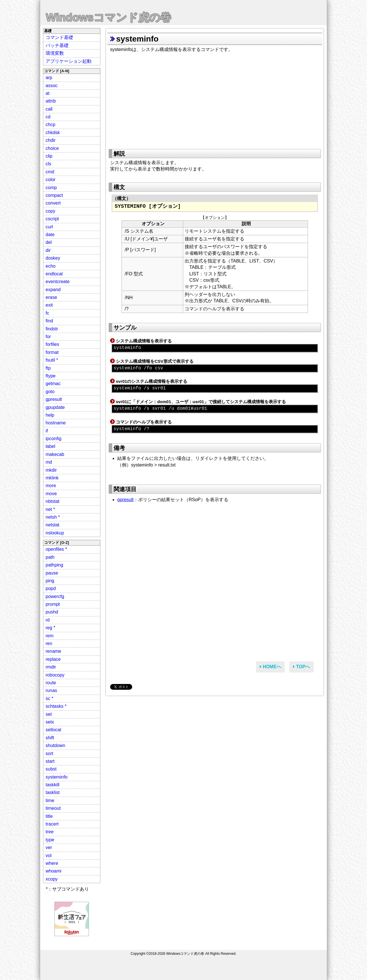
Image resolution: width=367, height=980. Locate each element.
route (51, 683)
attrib (51, 101)
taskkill (52, 785)
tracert (52, 824)
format (52, 352)
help (50, 415)
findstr (52, 329)
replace (53, 659)
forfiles (52, 344)
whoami (53, 871)
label (50, 446)
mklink (52, 478)
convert (53, 203)
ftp (48, 368)
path (50, 557)
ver (49, 847)
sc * (49, 698)
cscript (52, 219)
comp (51, 188)
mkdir (51, 470)
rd (48, 620)
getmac (53, 384)
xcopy (52, 879)
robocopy (55, 675)
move (51, 494)
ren (49, 643)
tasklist (53, 792)
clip (49, 156)
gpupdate (55, 407)
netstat (52, 525)
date (50, 235)
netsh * (53, 517)
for (48, 337)
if (47, 431)
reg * (50, 628)
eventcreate (58, 282)
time (50, 800)
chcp (50, 125)
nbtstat (52, 501)
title (49, 816)
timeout (53, 808)
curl (49, 227)
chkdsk (53, 133)
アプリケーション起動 (69, 61)
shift (50, 738)
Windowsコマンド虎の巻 (109, 17)
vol (48, 855)
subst (51, 769)
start (50, 761)
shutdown (55, 745)
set (49, 714)
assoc (52, 86)
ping (50, 581)
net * (50, 509)
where (52, 863)
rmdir (51, 667)
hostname (56, 423)
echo (51, 266)
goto (50, 392)
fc (47, 313)
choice (52, 148)
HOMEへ (270, 667)
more (51, 486)
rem (50, 636)
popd (51, 588)
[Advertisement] (215, 99)
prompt (53, 604)
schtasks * (56, 706)
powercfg (55, 596)
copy (50, 211)
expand (53, 290)
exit (49, 305)
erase (51, 297)
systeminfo (56, 777)
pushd (52, 612)
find (49, 321)
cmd (50, 172)
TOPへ (301, 667)
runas (51, 690)
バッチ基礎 (57, 45)
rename (53, 651)
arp (49, 78)
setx (50, 722)
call (49, 109)
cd (48, 117)
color (51, 180)
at (47, 93)
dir (48, 250)
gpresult (54, 399)
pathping (54, 565)
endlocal (54, 274)
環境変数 (55, 53)
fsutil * (52, 360)
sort (49, 753)
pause (52, 573)
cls (48, 164)
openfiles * (56, 549)
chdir (51, 140)
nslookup (55, 533)
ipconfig (53, 439)
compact (54, 195)
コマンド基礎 (59, 37)
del (49, 242)
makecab (55, 454)
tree (50, 832)
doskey (53, 258)
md (49, 462)
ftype (51, 376)
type (50, 840)
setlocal (53, 730)
